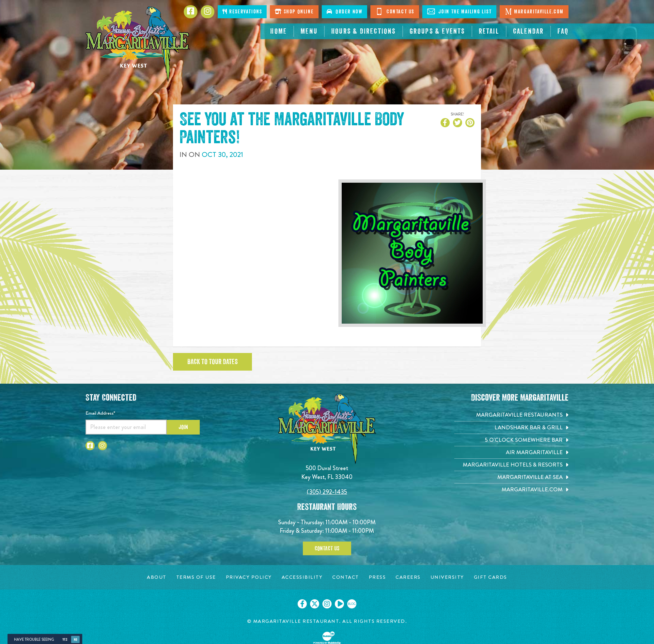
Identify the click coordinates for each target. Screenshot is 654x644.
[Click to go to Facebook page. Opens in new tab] (191, 12)
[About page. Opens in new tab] (157, 577)
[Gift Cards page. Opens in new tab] (491, 577)
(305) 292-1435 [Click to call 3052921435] (327, 492)
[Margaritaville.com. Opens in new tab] (511, 490)
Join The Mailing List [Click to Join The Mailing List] (459, 11)
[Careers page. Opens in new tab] (408, 577)
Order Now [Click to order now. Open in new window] (344, 12)
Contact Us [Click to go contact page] (395, 11)
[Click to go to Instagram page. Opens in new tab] (208, 12)
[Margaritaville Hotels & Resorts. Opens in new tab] (511, 465)
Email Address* (100, 413)
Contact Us (327, 548)
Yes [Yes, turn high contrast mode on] (65, 640)
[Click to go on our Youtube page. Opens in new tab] (339, 604)
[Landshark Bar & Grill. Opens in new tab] (511, 428)
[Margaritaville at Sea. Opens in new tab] (511, 477)
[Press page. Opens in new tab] (377, 577)
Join (183, 427)
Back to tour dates (212, 362)
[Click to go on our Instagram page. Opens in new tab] (327, 604)
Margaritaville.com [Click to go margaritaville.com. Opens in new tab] (534, 11)
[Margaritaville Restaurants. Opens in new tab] (511, 415)
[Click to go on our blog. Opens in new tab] (352, 604)
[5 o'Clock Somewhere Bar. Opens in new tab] (511, 440)
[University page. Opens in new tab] (447, 577)
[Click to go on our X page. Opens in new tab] (315, 604)
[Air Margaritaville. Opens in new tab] (511, 452)
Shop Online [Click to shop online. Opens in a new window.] (294, 12)
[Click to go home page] (138, 44)
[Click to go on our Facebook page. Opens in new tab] (302, 604)
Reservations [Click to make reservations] (242, 12)
